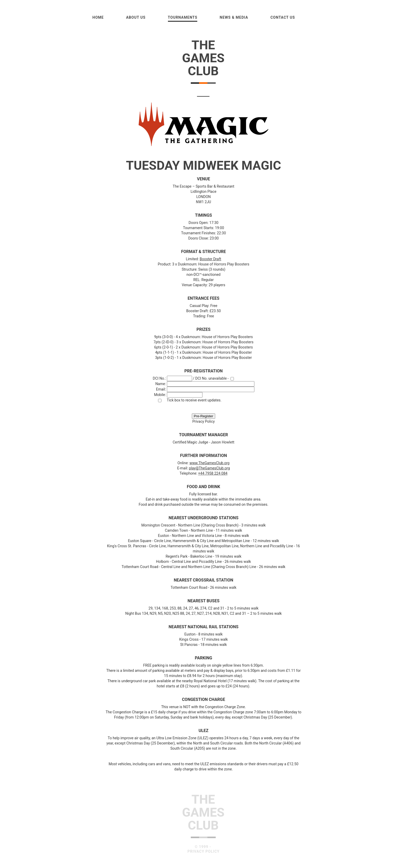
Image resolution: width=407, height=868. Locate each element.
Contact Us (283, 17)
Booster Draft (210, 259)
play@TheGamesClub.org (209, 468)
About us (136, 17)
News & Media (234, 17)
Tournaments (183, 17)
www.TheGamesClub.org (209, 463)
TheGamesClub (203, 58)
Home (98, 17)
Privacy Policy (203, 421)
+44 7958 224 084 (213, 473)
